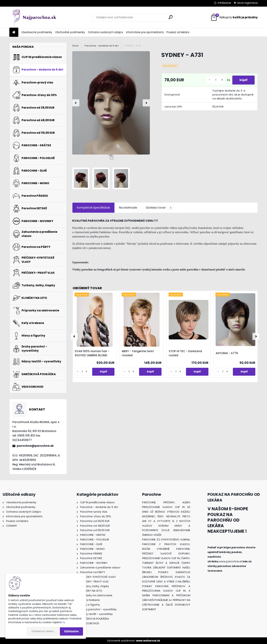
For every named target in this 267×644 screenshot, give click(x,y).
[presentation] (76, 103)
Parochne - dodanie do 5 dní (102, 46)
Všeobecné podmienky (37, 32)
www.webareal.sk (148, 641)
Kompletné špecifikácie (93, 208)
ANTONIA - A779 (227, 353)
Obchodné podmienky (70, 32)
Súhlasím (71, 631)
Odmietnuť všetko (43, 631)
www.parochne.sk (231, 561)
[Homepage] (14, 32)
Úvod (75, 46)
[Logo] (34, 17)
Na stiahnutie (128, 208)
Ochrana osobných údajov (106, 32)
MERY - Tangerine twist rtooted (138, 353)
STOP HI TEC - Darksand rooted (185, 353)
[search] (171, 17)
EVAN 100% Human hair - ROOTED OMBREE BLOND (92, 353)
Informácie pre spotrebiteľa (145, 32)
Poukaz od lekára (178, 32)
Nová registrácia (248, 3)
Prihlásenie (224, 3)
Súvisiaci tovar (160, 208)
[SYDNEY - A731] (111, 103)
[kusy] (216, 80)
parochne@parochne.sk (35, 446)
